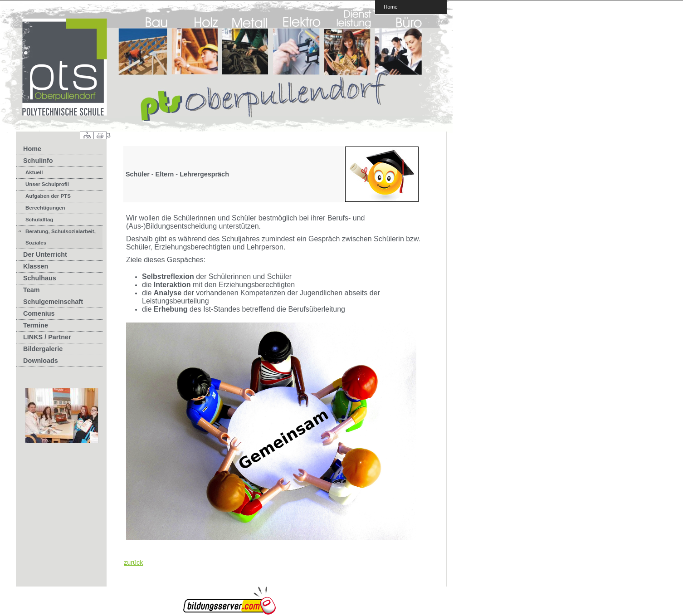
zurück (133, 562)
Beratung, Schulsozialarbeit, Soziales (61, 237)
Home (391, 7)
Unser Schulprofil (47, 184)
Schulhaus (40, 278)
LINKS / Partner (47, 337)
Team (32, 290)
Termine (36, 325)
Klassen (36, 266)
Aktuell (34, 172)
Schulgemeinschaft (53, 302)
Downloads (41, 361)
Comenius (39, 313)
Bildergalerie (43, 349)
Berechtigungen (45, 208)
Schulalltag (39, 220)
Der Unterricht (45, 254)
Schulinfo (38, 161)
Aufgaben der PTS (48, 196)
